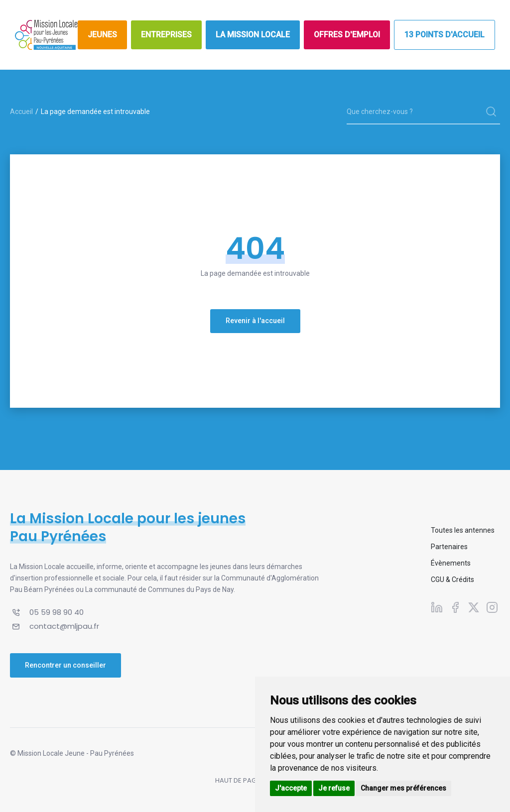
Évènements (451, 563)
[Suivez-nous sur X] (474, 607)
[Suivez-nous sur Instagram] (492, 607)
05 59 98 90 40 (57, 612)
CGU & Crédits (452, 580)
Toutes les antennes (463, 530)
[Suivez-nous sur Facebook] (455, 607)
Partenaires (449, 547)
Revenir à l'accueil (255, 321)
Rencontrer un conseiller (65, 665)
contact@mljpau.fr (64, 626)
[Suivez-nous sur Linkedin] (437, 607)
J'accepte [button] (291, 788)
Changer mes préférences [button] (403, 788)
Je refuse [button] (334, 788)
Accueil (21, 112)
